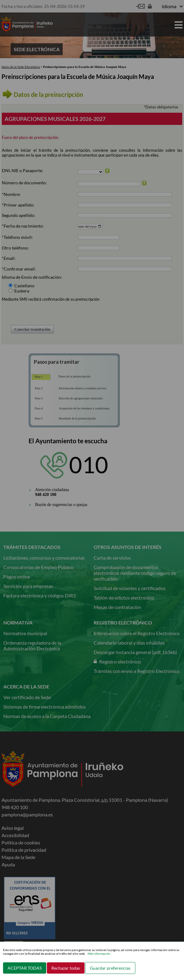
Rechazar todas (66, 968)
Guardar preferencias (110, 968)
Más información (99, 953)
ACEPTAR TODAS (25, 968)
